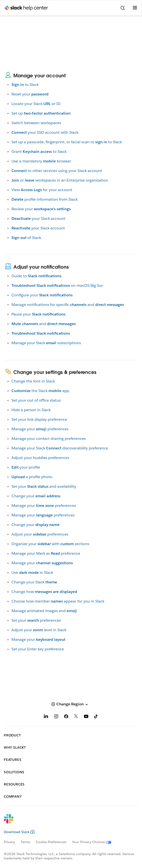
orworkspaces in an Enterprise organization (60, 180)
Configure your (42, 295)
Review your (41, 209)
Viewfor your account (42, 190)
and (44, 324)
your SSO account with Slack (45, 132)
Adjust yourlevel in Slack (39, 630)
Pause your (38, 314)
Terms (25, 842)
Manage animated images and (44, 611)
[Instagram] (56, 717)
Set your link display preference (39, 419)
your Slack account (38, 218)
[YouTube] (86, 717)
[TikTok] (96, 717)
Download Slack (19, 832)
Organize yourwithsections (50, 544)
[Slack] (67, 822)
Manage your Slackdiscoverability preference (60, 448)
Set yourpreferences (36, 620)
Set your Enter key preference (38, 649)
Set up (41, 113)
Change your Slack (34, 582)
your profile (26, 467)
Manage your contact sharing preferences (49, 439)
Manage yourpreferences (40, 429)
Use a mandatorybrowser (41, 161)
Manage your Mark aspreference (46, 553)
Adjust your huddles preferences (40, 458)
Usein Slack (32, 572)
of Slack (26, 238)
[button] (71, 704)
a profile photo (32, 477)
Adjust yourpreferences (40, 534)
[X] (76, 717)
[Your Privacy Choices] (95, 842)
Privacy (9, 842)
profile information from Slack (45, 199)
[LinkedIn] (46, 717)
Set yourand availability (44, 486)
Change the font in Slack (33, 381)
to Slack (25, 85)
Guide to (36, 276)
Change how (44, 592)
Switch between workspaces (36, 123)
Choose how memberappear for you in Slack (58, 601)
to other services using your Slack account (57, 171)
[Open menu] (135, 8)
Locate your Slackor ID (36, 104)
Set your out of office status (36, 400)
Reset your (30, 94)
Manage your (42, 563)
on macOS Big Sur (57, 285)
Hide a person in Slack (31, 410)
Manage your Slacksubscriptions (46, 343)
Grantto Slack (39, 152)
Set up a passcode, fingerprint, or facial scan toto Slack (67, 142)
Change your (36, 496)
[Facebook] (66, 717)
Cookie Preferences (51, 842)
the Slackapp (40, 391)
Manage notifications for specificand (68, 305)
